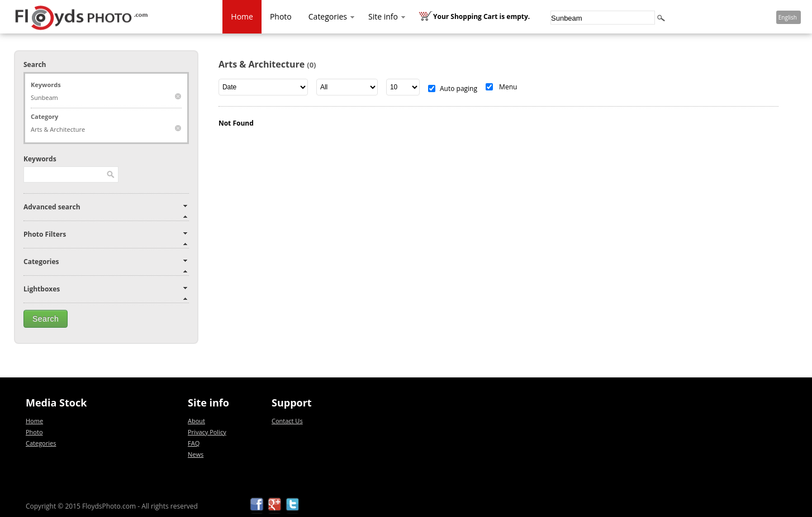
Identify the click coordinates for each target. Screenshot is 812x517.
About (196, 421)
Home (242, 16)
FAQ (194, 443)
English (788, 17)
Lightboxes (42, 289)
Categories (332, 16)
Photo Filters (45, 234)
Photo (281, 16)
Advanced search (52, 207)
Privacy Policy (207, 432)
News (196, 454)
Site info (388, 16)
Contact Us (287, 421)
